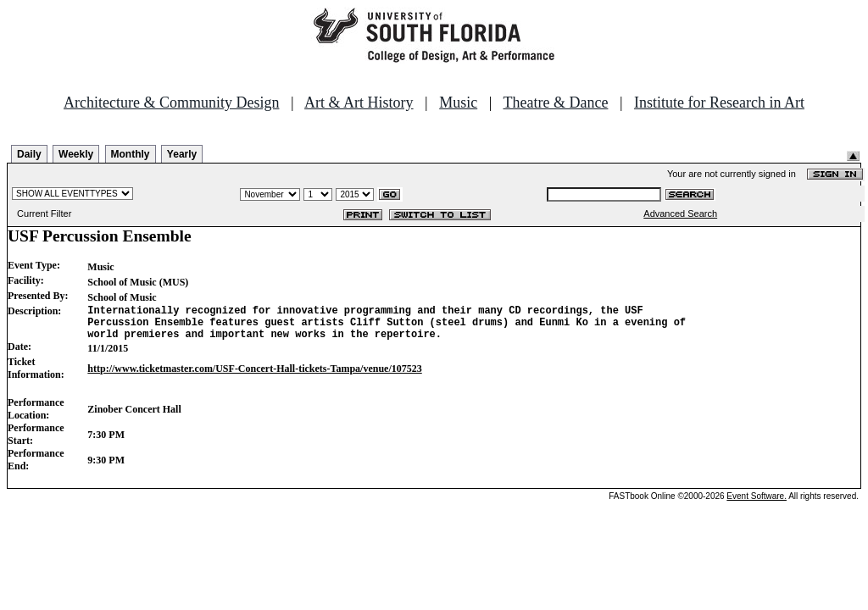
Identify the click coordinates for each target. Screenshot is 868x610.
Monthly (131, 154)
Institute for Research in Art (719, 103)
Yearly (182, 154)
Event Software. (757, 504)
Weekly (76, 154)
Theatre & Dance (555, 103)
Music (458, 103)
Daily (29, 154)
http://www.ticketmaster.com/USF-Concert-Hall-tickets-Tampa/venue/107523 (254, 376)
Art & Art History (359, 103)
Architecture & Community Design (171, 103)
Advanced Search (680, 213)
